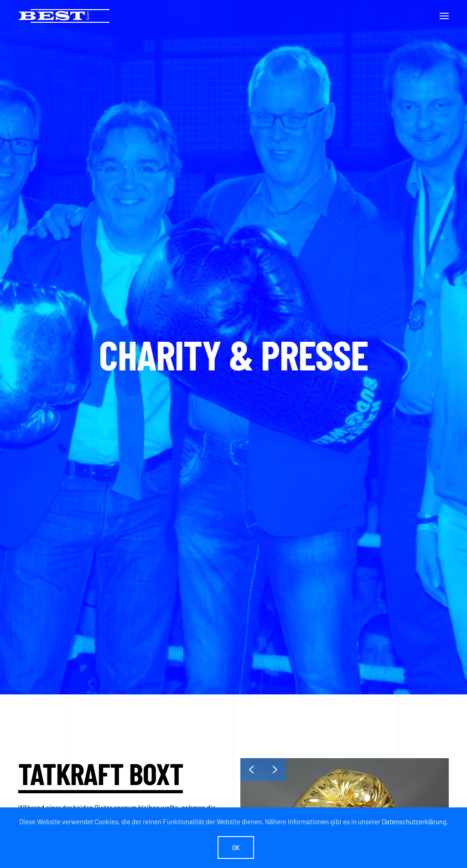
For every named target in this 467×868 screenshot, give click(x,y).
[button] (444, 16)
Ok (236, 847)
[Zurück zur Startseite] (64, 16)
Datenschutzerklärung (414, 822)
